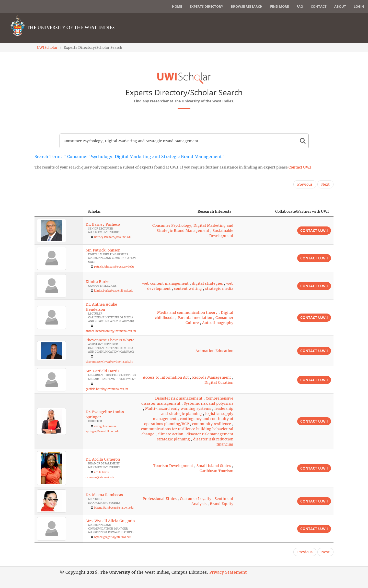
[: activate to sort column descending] (59, 212)
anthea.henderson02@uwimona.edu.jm (111, 331)
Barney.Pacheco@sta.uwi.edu (113, 237)
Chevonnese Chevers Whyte (110, 340)
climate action (170, 434)
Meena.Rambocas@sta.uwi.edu (114, 508)
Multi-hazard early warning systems (178, 409)
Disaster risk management (179, 398)
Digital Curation (219, 382)
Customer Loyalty (196, 499)
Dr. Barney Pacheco (103, 224)
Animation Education (214, 351)
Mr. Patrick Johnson (103, 250)
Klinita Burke (97, 282)
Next (325, 184)
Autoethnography (218, 323)
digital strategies (207, 283)
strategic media (219, 289)
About (340, 6)
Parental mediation (195, 318)
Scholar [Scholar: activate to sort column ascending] (94, 211)
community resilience (212, 424)
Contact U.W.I (300, 167)
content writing (188, 289)
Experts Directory (206, 6)
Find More (279, 6)
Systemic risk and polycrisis (209, 403)
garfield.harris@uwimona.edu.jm (107, 389)
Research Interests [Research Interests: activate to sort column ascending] (214, 211)
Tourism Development (173, 466)
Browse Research (247, 6)
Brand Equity (222, 504)
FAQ (300, 6)
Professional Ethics (160, 499)
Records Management (212, 377)
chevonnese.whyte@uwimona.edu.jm (109, 362)
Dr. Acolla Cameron (103, 459)
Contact (319, 6)
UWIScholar (47, 47)
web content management (165, 283)
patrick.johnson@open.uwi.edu (114, 267)
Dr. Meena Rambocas (104, 495)
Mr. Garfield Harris (102, 371)
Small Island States (214, 466)
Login (359, 6)
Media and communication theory (187, 313)
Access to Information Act (166, 377)
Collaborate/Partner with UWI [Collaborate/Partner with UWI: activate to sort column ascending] (302, 211)
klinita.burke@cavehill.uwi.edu (114, 291)
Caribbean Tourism (216, 471)
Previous (305, 184)
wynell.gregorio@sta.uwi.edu (113, 537)
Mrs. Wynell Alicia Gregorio (110, 521)
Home (177, 6)
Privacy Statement (228, 572)
